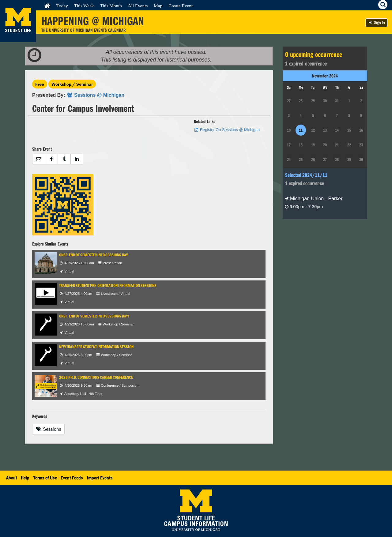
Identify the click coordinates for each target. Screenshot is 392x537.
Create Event (181, 6)
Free (40, 84)
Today (62, 6)
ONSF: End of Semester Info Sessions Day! (94, 316)
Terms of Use (45, 478)
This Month (111, 6)
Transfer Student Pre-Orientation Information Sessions (108, 285)
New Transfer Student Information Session (96, 347)
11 (301, 130)
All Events (138, 6)
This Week (84, 6)
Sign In (376, 23)
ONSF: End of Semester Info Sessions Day (94, 255)
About (12, 478)
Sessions (48, 429)
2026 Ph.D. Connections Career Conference (96, 377)
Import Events (100, 478)
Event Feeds (72, 478)
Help (25, 478)
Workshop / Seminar (72, 84)
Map (158, 6)
